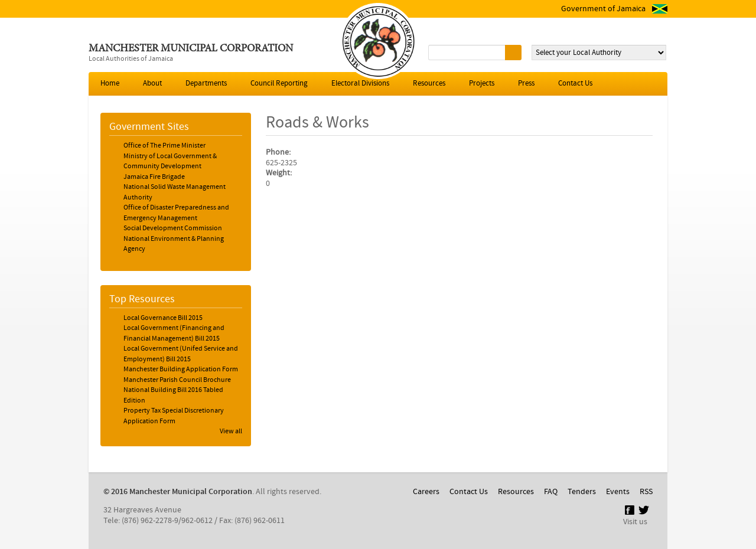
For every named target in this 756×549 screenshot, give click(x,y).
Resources (429, 84)
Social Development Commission (173, 228)
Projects (482, 84)
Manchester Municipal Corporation (191, 49)
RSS (646, 492)
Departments (206, 84)
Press (526, 84)
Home (110, 84)
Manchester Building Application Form (181, 370)
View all (231, 432)
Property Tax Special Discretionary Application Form (174, 416)
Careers (426, 492)
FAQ (551, 492)
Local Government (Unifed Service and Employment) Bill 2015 (181, 354)
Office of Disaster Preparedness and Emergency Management (176, 213)
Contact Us (575, 84)
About (152, 84)
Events (618, 492)
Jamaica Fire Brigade (154, 177)
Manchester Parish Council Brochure (177, 380)
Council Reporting (279, 84)
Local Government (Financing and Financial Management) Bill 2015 (174, 334)
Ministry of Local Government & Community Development (170, 162)
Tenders (582, 492)
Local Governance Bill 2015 (163, 318)
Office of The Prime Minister (164, 146)
